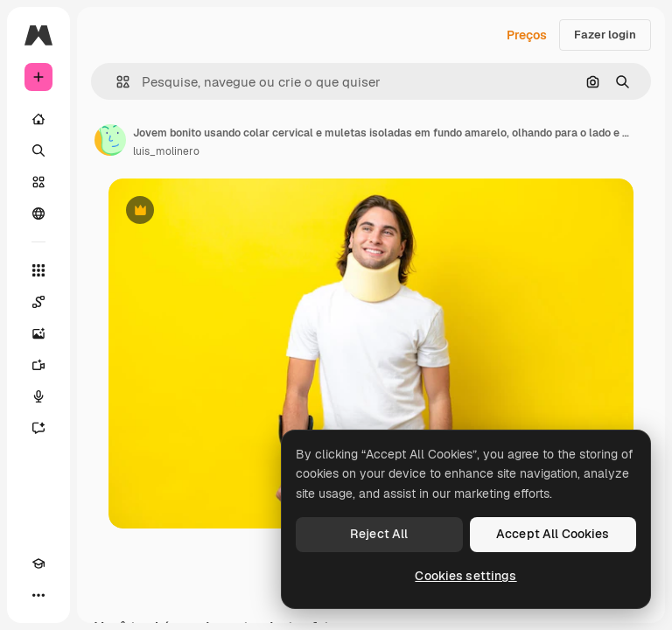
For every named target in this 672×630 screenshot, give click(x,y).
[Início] (38, 119)
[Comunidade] (38, 213)
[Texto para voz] (38, 396)
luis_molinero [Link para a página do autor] (166, 151)
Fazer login (605, 35)
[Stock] (38, 182)
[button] (116, 82)
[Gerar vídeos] (38, 365)
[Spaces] (38, 302)
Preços (527, 35)
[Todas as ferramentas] (38, 270)
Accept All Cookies (553, 534)
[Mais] (38, 595)
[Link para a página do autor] (110, 140)
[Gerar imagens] (38, 333)
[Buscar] (38, 150)
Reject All (379, 534)
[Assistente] (38, 428)
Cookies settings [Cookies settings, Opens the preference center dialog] (465, 576)
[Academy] (38, 563)
